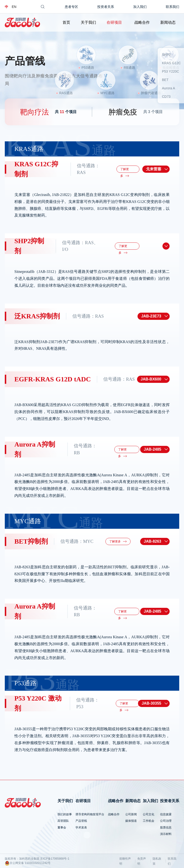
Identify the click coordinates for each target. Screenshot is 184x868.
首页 (66, 22)
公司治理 (166, 821)
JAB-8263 (152, 541)
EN (14, 7)
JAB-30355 (151, 703)
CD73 (166, 97)
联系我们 (172, 7)
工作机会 (149, 821)
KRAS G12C (171, 63)
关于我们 (88, 22)
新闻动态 (168, 22)
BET (165, 80)
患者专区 (71, 7)
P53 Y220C (170, 71)
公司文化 (149, 814)
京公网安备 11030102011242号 (28, 863)
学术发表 (81, 828)
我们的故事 (65, 814)
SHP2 (166, 55)
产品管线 (81, 821)
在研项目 (114, 22)
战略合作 (142, 22)
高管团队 (63, 821)
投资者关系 (106, 7)
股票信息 (166, 828)
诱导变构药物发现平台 (90, 814)
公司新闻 (131, 814)
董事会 (62, 828)
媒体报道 (131, 821)
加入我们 (140, 7)
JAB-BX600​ (151, 379)
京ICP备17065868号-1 (55, 859)
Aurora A (168, 88)
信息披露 (166, 814)
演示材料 (166, 834)
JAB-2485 (152, 449)
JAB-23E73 (151, 316)
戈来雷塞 (154, 169)
